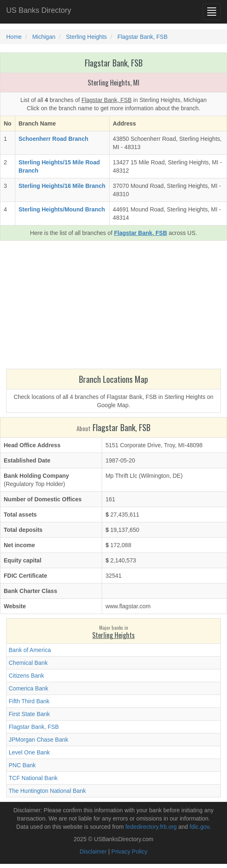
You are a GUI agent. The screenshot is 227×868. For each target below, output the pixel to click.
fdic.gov (200, 827)
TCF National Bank (33, 778)
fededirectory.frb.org (151, 827)
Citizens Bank (26, 676)
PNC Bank (22, 765)
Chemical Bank (28, 663)
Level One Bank (29, 752)
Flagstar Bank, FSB (34, 727)
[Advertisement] (113, 307)
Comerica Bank (29, 688)
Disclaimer (93, 851)
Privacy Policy (129, 851)
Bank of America (30, 650)
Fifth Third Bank (29, 701)
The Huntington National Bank (47, 791)
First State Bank (29, 714)
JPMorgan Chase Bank (38, 740)
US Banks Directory (39, 10)
